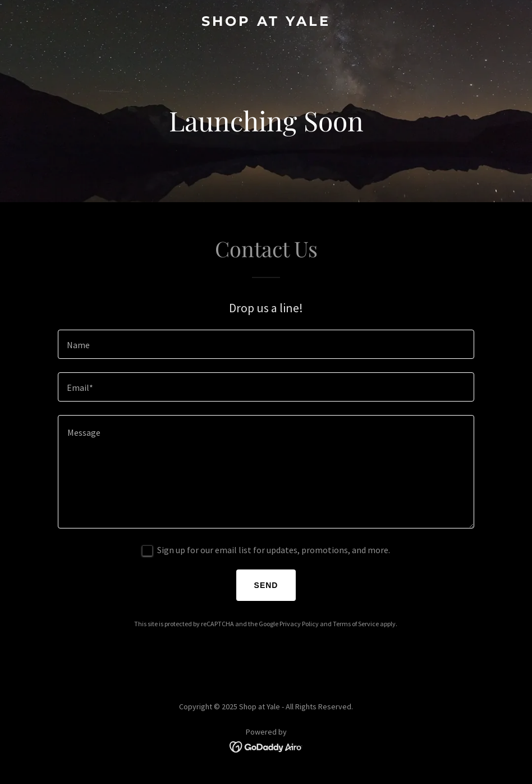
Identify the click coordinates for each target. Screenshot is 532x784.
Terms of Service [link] (356, 624)
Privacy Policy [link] (299, 624)
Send (266, 585)
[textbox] (266, 344)
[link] (266, 22)
